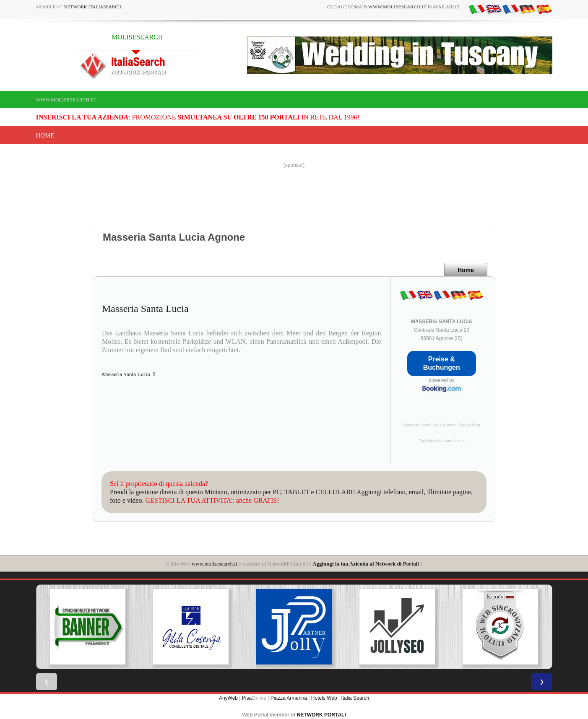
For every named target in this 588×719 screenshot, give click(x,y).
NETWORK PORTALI (321, 715)
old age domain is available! (393, 7)
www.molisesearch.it (66, 100)
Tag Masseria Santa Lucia (442, 441)
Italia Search (355, 698)
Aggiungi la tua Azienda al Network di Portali (366, 564)
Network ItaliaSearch (93, 7)
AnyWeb (228, 698)
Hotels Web (324, 698)
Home (45, 135)
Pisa (247, 698)
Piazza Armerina (289, 698)
